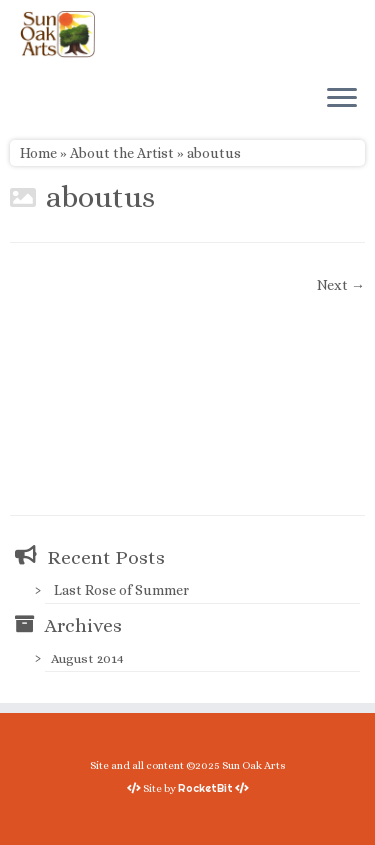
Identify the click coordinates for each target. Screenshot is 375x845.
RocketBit (205, 788)
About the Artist (122, 153)
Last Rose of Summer (121, 590)
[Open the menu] (342, 99)
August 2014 (87, 658)
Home (38, 153)
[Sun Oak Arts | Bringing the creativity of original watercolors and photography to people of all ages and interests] (57, 34)
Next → (341, 285)
